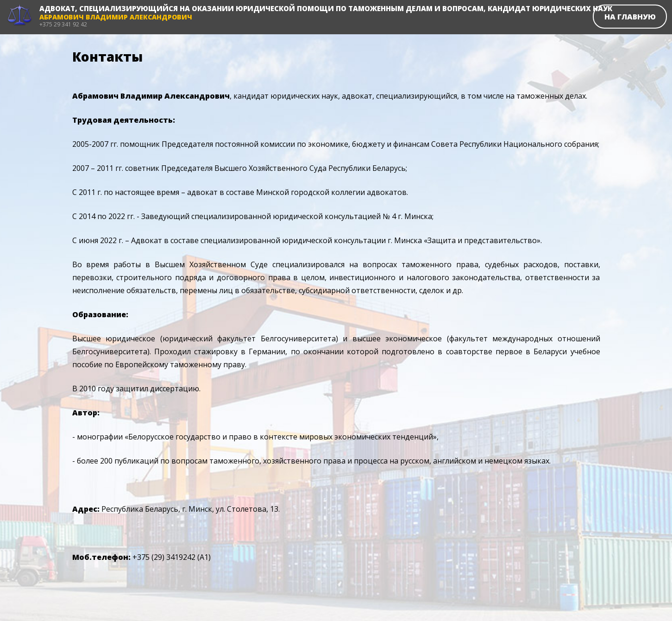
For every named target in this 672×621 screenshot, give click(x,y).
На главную (630, 16)
